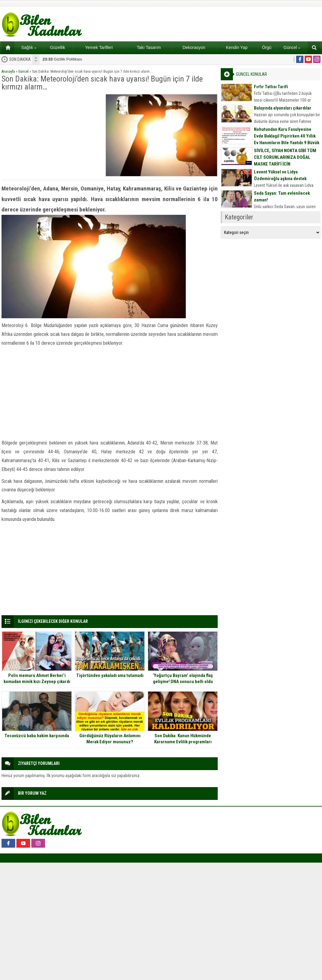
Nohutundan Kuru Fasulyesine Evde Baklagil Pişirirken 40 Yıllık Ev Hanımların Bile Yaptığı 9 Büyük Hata (287, 139)
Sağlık (29, 47)
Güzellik (58, 47)
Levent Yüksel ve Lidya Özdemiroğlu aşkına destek (280, 175)
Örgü (267, 47)
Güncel (292, 47)
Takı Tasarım (149, 47)
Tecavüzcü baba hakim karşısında (37, 736)
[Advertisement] (51, 132)
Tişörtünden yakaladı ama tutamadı (110, 675)
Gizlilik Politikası (62, 59)
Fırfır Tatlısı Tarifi (271, 87)
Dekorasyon (194, 47)
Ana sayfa (6, 47)
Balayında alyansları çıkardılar (283, 108)
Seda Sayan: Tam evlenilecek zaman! (282, 197)
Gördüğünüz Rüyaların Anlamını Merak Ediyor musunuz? (110, 739)
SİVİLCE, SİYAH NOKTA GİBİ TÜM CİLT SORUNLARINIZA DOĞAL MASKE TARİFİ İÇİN (285, 157)
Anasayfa (8, 71)
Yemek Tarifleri (99, 47)
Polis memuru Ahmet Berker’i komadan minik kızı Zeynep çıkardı (37, 678)
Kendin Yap (237, 47)
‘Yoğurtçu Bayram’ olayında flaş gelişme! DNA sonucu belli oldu (183, 678)
